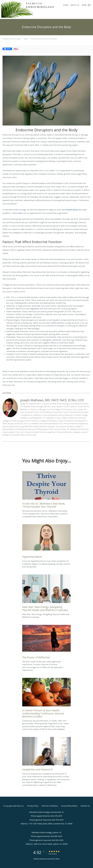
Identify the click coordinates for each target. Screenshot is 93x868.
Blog (26, 39)
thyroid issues (72, 210)
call (20, 213)
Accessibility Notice (69, 806)
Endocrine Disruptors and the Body (44, 39)
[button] (89, 5)
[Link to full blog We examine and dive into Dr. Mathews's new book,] (46, 490)
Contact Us (85, 806)
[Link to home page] (39, 9)
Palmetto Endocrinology (11, 39)
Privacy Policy (33, 806)
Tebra (57, 859)
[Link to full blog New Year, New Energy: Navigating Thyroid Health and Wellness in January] (46, 594)
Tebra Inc (20, 806)
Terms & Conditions (50, 806)
